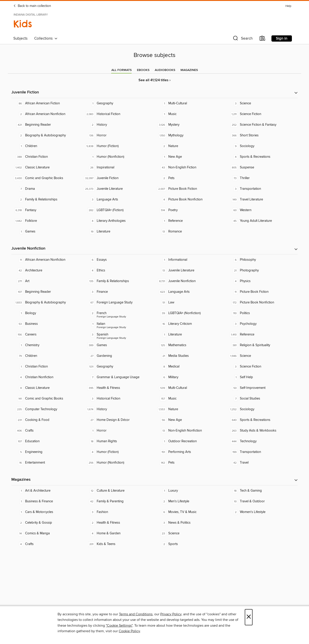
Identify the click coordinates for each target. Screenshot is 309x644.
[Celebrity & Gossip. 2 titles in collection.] (47, 523)
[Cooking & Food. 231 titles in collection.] (47, 420)
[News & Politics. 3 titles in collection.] (190, 523)
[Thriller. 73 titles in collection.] (262, 178)
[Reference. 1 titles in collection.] (190, 221)
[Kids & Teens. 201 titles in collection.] (119, 544)
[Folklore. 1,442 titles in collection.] (47, 221)
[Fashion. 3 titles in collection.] (119, 512)
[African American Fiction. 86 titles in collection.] (47, 103)
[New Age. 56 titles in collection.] (190, 420)
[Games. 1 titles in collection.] (47, 232)
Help (288, 6)
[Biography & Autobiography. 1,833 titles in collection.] (47, 303)
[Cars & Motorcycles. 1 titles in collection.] (47, 512)
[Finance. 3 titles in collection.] (119, 292)
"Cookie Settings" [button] (119, 626)
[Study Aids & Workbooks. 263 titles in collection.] (262, 431)
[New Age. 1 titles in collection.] (190, 157)
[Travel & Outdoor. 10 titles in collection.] (262, 501)
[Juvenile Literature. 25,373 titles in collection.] (119, 189)
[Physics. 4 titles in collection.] (262, 281)
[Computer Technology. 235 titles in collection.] (47, 409)
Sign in (282, 38)
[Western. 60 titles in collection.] (262, 210)
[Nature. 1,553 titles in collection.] (190, 409)
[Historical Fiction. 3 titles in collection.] (119, 399)
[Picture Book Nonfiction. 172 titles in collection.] (262, 303)
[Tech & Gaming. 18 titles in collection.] (262, 491)
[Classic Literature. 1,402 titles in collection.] (47, 168)
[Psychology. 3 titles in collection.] (262, 324)
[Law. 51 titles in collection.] (190, 303)
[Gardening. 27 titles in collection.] (119, 356)
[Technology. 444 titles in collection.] (262, 441)
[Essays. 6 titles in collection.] (119, 260)
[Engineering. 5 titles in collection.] (47, 452)
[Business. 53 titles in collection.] (47, 324)
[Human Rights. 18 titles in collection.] (119, 441)
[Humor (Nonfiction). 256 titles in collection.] (119, 463)
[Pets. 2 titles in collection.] (190, 178)
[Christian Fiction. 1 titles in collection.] (47, 367)
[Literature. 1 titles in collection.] (190, 335)
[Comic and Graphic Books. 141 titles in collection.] (47, 399)
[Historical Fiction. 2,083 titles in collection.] (119, 114)
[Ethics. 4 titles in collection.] (119, 271)
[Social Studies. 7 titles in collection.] (262, 399)
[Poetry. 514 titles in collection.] (190, 210)
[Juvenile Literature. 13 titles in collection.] (190, 271)
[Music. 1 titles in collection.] (190, 114)
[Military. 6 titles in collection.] (190, 377)
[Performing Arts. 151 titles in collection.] (190, 452)
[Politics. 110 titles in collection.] (262, 313)
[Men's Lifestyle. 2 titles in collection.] (190, 501)
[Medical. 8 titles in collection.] (190, 367)
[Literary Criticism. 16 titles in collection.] (190, 324)
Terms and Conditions (136, 614)
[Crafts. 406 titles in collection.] (47, 431)
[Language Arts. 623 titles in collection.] (190, 292)
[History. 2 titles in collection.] (119, 125)
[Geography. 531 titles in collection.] (119, 367)
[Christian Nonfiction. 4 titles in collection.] (47, 377)
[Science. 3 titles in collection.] (262, 103)
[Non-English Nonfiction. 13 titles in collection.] (190, 431)
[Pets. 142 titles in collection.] (190, 463)
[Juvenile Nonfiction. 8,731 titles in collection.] (190, 281)
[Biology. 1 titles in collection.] (47, 313)
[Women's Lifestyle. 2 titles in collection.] (262, 512)
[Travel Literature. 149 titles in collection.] (262, 200)
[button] (242, 39)
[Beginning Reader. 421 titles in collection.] (47, 125)
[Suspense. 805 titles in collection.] (262, 168)
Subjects (20, 38)
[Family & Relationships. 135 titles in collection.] (119, 281)
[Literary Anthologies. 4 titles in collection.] (119, 221)
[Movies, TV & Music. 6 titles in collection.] (190, 512)
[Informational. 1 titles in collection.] (190, 260)
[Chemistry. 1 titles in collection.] (47, 345)
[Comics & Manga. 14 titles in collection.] (47, 533)
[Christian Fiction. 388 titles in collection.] (47, 157)
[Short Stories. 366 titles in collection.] (262, 135)
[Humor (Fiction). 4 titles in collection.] (119, 452)
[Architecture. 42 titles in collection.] (47, 271)
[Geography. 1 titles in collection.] (119, 103)
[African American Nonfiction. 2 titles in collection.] (47, 114)
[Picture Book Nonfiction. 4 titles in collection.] (190, 200)
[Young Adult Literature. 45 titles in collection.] (262, 221)
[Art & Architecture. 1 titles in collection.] (47, 491)
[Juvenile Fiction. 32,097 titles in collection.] (119, 178)
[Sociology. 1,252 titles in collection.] (262, 409)
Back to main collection (32, 6)
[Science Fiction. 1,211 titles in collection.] (262, 114)
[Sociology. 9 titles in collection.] (262, 146)
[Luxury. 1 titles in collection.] (190, 491)
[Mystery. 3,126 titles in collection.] (190, 125)
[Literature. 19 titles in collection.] (119, 232)
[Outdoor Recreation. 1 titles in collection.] (190, 441)
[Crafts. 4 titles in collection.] (47, 544)
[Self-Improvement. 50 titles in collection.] (262, 388)
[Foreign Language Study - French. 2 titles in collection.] (119, 313)
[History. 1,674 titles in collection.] (119, 409)
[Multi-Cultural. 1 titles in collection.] (190, 103)
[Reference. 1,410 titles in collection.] (262, 335)
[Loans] (263, 39)
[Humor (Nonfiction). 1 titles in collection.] (119, 157)
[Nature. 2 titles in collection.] (190, 146)
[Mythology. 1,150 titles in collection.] (190, 135)
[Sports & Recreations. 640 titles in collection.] (262, 420)
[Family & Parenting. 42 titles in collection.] (119, 501)
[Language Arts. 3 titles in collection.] (119, 200)
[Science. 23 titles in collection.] (190, 533)
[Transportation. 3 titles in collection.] (262, 189)
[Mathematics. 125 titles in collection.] (190, 345)
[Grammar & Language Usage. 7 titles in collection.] (119, 377)
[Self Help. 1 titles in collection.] (262, 377)
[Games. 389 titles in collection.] (119, 345)
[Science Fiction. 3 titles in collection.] (262, 367)
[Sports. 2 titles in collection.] (190, 544)
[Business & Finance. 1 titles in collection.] (47, 501)
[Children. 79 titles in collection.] (47, 356)
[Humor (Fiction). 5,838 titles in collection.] (119, 146)
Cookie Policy (129, 631)
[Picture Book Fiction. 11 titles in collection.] (262, 292)
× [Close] (249, 617)
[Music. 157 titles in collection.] (190, 399)
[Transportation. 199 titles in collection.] (262, 452)
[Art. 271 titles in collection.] (47, 281)
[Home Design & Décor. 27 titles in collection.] (119, 420)
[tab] (121, 70)
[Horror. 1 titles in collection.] (119, 431)
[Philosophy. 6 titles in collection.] (262, 260)
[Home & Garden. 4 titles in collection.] (119, 533)
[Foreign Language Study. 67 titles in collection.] (119, 303)
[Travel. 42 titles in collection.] (262, 463)
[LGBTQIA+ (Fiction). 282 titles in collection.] (119, 210)
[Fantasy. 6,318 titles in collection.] (47, 210)
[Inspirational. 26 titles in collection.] (119, 168)
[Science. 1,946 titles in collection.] (262, 356)
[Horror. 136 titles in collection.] (119, 135)
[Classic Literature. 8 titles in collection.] (47, 388)
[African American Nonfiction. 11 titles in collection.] (47, 260)
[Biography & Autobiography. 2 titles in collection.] (47, 135)
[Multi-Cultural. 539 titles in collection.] (190, 388)
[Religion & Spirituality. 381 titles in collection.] (262, 345)
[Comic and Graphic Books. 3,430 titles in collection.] (47, 178)
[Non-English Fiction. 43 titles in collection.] (190, 168)
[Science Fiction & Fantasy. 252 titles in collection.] (262, 125)
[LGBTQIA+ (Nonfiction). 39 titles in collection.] (190, 313)
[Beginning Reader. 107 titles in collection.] (47, 292)
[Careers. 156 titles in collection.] (47, 335)
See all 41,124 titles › (154, 80)
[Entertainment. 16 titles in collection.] (47, 463)
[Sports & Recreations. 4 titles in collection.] (262, 157)
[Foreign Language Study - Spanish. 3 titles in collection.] (119, 335)
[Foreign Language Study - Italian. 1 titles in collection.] (119, 324)
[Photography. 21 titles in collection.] (262, 271)
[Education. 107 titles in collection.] (47, 441)
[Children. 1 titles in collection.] (47, 146)
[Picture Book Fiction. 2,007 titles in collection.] (190, 189)
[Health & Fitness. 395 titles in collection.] (119, 388)
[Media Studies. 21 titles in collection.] (190, 356)
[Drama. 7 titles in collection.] (47, 189)
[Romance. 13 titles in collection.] (190, 232)
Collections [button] (46, 38)
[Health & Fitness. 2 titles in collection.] (119, 523)
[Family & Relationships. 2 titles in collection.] (47, 200)
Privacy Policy (171, 614)
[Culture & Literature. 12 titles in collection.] (119, 491)
